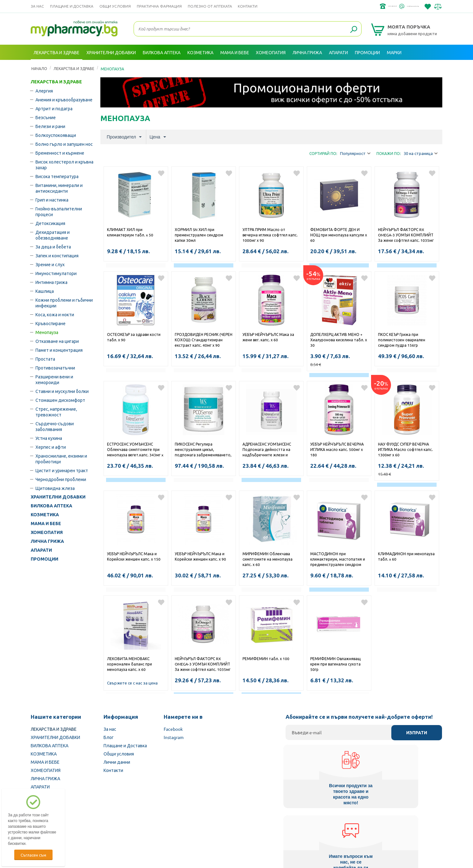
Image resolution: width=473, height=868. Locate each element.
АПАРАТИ (41, 550)
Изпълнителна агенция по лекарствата (194, 828)
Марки (394, 52)
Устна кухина (49, 438)
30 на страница (421, 154)
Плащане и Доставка (72, 6)
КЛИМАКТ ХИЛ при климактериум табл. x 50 (130, 232)
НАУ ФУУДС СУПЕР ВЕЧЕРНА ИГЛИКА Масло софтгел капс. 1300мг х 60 (405, 449)
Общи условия (115, 6)
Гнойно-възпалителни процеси (59, 211)
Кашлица (45, 291)
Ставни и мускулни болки (62, 391)
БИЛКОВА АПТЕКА (51, 506)
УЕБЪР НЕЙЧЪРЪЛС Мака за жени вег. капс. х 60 (268, 337)
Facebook (173, 729)
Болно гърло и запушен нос (64, 144)
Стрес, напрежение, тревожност (56, 412)
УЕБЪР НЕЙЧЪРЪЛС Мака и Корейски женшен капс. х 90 (200, 556)
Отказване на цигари (57, 341)
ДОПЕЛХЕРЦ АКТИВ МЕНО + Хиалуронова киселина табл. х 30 (339, 340)
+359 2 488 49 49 (347, 6)
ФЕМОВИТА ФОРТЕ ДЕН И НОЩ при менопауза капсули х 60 (339, 235)
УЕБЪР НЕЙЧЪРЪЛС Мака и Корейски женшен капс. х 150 (134, 556)
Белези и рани (50, 126)
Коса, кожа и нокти (55, 314)
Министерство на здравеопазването (278, 828)
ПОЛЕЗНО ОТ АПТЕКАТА (210, 6)
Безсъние (46, 117)
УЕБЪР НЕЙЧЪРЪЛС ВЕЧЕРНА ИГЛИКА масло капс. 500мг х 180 (337, 449)
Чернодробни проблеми (61, 479)
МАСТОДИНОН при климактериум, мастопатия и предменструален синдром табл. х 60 (338, 560)
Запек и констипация (57, 255)
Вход (430, 68)
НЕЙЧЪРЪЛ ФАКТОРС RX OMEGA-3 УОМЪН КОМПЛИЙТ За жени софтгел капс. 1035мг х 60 (406, 235)
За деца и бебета (53, 247)
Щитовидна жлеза (55, 488)
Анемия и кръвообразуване (64, 100)
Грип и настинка (52, 200)
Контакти (248, 6)
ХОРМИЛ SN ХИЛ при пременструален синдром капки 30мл (199, 235)
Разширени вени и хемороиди (54, 379)
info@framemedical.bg (397, 6)
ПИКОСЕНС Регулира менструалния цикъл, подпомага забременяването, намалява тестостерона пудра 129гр (204, 450)
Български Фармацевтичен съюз (113, 828)
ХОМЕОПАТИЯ (47, 532)
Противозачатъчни (55, 368)
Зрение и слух (50, 264)
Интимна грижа (51, 282)
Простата (45, 359)
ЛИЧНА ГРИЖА (47, 541)
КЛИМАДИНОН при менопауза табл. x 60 (406, 556)
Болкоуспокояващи (56, 135)
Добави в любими (161, 173)
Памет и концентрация (59, 350)
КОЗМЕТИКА (45, 515)
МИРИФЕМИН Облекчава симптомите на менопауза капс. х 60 (268, 559)
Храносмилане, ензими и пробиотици (61, 459)
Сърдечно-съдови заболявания (55, 426)
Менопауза (47, 332)
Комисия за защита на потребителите (361, 828)
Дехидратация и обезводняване (53, 235)
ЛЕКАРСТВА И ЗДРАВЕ (56, 82)
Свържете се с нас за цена (132, 683)
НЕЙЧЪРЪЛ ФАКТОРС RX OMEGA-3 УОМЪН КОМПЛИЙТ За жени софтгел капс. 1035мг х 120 (203, 665)
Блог (109, 737)
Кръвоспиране (50, 323)
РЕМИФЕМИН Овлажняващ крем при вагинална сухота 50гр (335, 664)
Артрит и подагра (54, 108)
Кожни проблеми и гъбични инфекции (64, 303)
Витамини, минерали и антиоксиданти (59, 188)
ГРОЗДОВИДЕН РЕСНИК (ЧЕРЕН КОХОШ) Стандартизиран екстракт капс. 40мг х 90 (204, 340)
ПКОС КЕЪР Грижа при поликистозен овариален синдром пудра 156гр (402, 340)
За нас (37, 6)
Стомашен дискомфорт (60, 400)
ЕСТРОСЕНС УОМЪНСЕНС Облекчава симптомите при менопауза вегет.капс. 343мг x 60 (135, 450)
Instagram (174, 737)
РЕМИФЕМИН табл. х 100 (266, 659)
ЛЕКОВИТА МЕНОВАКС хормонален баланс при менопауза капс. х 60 (129, 664)
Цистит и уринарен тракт (62, 470)
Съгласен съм (33, 855)
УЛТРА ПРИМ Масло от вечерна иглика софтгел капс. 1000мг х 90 (270, 235)
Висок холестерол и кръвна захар (64, 164)
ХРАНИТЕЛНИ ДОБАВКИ (58, 497)
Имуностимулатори (56, 273)
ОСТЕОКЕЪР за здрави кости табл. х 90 (134, 337)
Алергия (44, 91)
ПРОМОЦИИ (44, 559)
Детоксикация (50, 223)
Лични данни (117, 762)
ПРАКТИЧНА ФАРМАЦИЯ (159, 6)
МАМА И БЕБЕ (46, 524)
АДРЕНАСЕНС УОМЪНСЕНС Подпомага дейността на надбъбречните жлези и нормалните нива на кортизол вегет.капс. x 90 (271, 450)
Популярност (355, 154)
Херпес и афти (51, 447)
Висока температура (57, 176)
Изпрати (417, 733)
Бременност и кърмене (60, 153)
